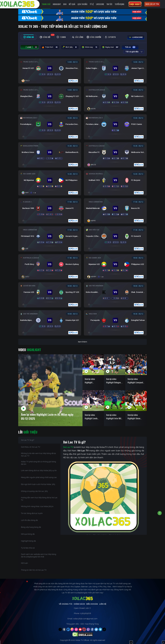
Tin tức (109, 4)
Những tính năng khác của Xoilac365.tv (37, 506)
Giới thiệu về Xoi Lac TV (31, 447)
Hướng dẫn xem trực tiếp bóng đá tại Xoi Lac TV (39, 499)
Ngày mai (110, 47)
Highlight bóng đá (28, 541)
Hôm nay (90, 47)
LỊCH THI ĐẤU (82, 4)
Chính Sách (79, 604)
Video (30, 350)
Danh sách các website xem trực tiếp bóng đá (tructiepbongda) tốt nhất (39, 555)
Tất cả (130, 47)
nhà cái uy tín (152, 4)
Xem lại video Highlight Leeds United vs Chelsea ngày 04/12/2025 (92, 417)
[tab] (29, 37)
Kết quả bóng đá (28, 534)
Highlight (57, 4)
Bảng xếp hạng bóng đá (31, 527)
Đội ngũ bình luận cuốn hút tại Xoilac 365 (38, 484)
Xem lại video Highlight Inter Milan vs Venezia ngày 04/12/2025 (115, 417)
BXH (65, 4)
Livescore (100, 4)
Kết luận (24, 563)
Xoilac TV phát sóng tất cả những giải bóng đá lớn (38, 463)
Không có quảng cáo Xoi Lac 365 (34, 491)
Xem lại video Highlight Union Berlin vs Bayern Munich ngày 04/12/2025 (134, 417)
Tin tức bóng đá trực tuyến (32, 513)
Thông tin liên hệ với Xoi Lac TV (34, 570)
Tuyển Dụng (119, 4)
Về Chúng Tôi (66, 604)
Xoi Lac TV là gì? (28, 440)
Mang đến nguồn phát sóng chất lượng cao (39, 477)
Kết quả (72, 4)
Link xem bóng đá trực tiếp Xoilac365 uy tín (39, 470)
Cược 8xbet (135, 4)
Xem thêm (82, 342)
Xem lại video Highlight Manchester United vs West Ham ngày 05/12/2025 (92, 381)
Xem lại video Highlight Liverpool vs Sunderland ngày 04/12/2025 (135, 381)
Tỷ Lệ (92, 4)
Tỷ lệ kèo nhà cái (28, 548)
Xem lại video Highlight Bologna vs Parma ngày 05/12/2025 (114, 381)
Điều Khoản (92, 604)
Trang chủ (46, 4)
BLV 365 (70, 47)
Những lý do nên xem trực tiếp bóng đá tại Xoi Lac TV (38, 455)
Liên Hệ (103, 604)
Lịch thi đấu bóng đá (29, 520)
